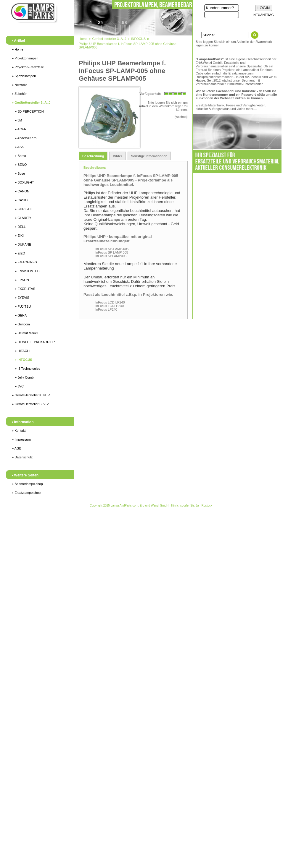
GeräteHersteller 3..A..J (31, 103)
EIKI (19, 236)
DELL (20, 227)
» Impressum (21, 439)
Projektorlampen (25, 58)
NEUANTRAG (264, 15)
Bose (20, 173)
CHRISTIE (24, 209)
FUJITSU (23, 306)
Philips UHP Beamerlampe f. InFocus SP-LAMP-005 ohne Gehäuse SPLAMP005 (128, 46)
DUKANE (23, 244)
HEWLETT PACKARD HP (35, 342)
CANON (22, 191)
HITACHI (22, 351)
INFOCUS (24, 360)
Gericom (22, 324)
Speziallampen (24, 76)
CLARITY (23, 218)
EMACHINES (26, 262)
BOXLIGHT (24, 182)
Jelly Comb (24, 377)
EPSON (22, 280)
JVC (19, 386)
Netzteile (20, 85)
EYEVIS (22, 298)
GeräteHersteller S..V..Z (30, 404)
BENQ (21, 165)
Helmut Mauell (26, 333)
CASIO (21, 200)
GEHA (21, 315)
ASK (19, 147)
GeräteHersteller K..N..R (31, 395)
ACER (21, 129)
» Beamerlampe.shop (27, 484)
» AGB (17, 448)
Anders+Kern (26, 138)
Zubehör (19, 94)
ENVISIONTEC (27, 271)
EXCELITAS (25, 289)
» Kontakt (19, 431)
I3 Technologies (27, 369)
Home (18, 49)
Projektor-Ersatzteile (28, 67)
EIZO (20, 253)
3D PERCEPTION (29, 111)
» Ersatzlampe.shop (26, 493)
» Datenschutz (22, 457)
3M (18, 120)
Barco (20, 156)
